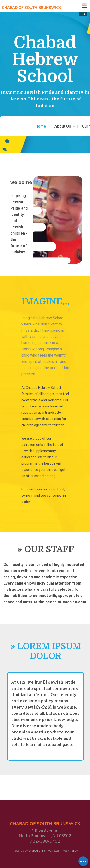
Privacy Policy (69, 851)
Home (41, 126)
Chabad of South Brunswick (31, 8)
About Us (63, 126)
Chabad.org (36, 851)
